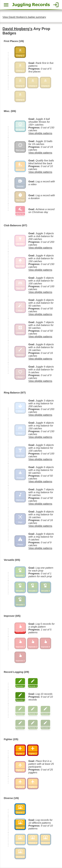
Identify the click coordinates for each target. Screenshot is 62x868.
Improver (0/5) (12, 607)
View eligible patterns (39, 130)
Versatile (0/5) (12, 552)
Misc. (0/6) (10, 108)
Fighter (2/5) (11, 727)
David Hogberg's (17, 28)
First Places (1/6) (13, 40)
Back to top (31, 859)
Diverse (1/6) (11, 785)
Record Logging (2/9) (16, 662)
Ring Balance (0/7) (14, 386)
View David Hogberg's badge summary (24, 16)
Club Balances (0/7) (15, 221)
